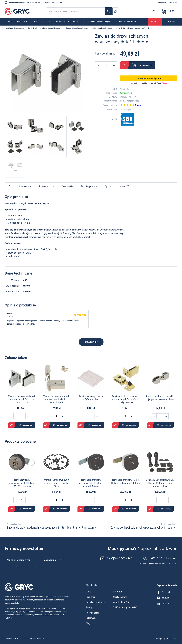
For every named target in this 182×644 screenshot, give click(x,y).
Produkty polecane (89, 186)
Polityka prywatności (96, 602)
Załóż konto (173, 2)
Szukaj (109, 11)
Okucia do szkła (33, 28)
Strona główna (19, 28)
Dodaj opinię (91, 342)
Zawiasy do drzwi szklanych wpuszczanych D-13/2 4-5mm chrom (22, 399)
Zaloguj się (162, 2)
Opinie (108, 186)
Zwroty (89, 607)
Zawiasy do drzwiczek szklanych (77, 28)
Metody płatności (121, 602)
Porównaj (124, 65)
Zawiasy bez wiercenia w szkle (102, 28)
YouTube (163, 598)
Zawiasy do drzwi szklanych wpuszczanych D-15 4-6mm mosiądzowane (126, 399)
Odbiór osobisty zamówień (125, 607)
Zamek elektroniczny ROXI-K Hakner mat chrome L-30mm (125, 481)
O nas (88, 592)
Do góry (10, 186)
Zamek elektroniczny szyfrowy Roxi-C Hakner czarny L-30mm (91, 483)
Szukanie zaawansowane (116, 11)
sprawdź (134, 101)
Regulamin (91, 597)
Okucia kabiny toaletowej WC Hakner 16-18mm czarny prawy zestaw (160, 483)
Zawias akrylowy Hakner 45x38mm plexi (91, 398)
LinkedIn (163, 603)
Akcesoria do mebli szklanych (52, 28)
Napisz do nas (32, 2)
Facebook (164, 592)
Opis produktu (25, 186)
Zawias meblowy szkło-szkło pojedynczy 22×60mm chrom (160, 398)
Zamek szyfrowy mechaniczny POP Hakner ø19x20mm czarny (22, 483)
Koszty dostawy (120, 597)
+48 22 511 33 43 (55, 2)
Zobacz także (67, 186)
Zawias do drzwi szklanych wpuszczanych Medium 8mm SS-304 (56, 399)
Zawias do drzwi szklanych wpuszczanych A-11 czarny (143, 528)
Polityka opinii (92, 613)
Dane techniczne (46, 186)
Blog (88, 623)
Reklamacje (91, 618)
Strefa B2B (118, 592)
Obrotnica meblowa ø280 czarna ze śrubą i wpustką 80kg (56, 483)
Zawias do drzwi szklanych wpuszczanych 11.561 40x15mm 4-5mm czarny (51, 528)
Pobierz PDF (124, 186)
